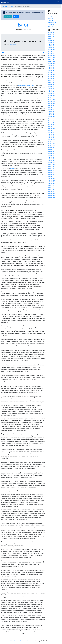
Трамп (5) (51, 26)
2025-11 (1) (51, 36)
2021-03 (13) (51, 136)
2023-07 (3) (51, 88)
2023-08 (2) (51, 86)
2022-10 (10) (51, 100)
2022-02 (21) (51, 115)
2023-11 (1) (51, 82)
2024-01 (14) (51, 79)
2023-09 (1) (51, 84)
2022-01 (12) (51, 117)
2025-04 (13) (51, 50)
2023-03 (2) (51, 94)
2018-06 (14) (51, 197)
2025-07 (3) (51, 44)
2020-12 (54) (51, 142)
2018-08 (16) (51, 194)
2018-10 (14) (51, 190)
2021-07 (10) (51, 128)
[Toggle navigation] (58, 2)
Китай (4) (50, 20)
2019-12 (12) (51, 165)
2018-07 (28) (51, 195)
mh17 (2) (50, 16)
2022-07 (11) (51, 105)
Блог (12, 6)
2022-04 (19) (51, 111)
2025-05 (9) (51, 48)
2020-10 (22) (51, 146)
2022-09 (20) (51, 102)
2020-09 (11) (51, 148)
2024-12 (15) (51, 58)
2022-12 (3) (51, 98)
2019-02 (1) (51, 182)
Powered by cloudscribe (27, 641)
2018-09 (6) (51, 192)
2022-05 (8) (51, 109)
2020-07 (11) (51, 151)
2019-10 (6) (51, 169)
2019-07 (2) (51, 174)
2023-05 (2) (51, 92)
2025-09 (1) (51, 40)
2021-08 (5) (51, 126)
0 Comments (13, 44)
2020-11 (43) (51, 144)
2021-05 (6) (51, 132)
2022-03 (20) (51, 113)
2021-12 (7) (51, 119)
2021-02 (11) (51, 138)
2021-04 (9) (51, 134)
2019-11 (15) (51, 167)
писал (12, 169)
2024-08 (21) (51, 65)
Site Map (16, 641)
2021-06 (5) (51, 130)
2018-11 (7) (51, 188)
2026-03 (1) (51, 33)
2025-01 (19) (51, 56)
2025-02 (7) (51, 54)
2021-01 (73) (51, 140)
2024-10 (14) (51, 61)
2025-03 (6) (51, 52)
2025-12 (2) (51, 35)
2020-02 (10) (51, 161)
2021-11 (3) (51, 121)
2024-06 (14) (51, 69)
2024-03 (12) (51, 75)
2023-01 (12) (51, 96)
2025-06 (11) (51, 46)
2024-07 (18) (51, 67)
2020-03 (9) (51, 159)
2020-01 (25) (51, 163)
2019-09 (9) (51, 171)
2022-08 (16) (51, 103)
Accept (16, 17)
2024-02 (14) (51, 77)
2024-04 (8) (51, 73)
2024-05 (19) (51, 71)
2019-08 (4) (51, 172)
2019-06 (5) (51, 176)
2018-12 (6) (51, 186)
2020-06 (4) (51, 153)
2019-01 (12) (51, 184)
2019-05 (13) (51, 178)
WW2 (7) (50, 18)
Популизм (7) (52, 22)
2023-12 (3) (51, 80)
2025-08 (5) (51, 42)
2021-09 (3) (51, 125)
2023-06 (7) (51, 90)
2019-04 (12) (51, 180)
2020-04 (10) (51, 157)
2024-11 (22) (51, 59)
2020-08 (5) (51, 149)
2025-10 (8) (51, 38)
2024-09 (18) (51, 63)
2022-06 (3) (51, 107)
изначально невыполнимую (26, 86)
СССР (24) (51, 24)
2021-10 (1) (51, 123)
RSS (11, 641)
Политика (5, 2)
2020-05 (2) (51, 155)
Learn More (8, 17)
